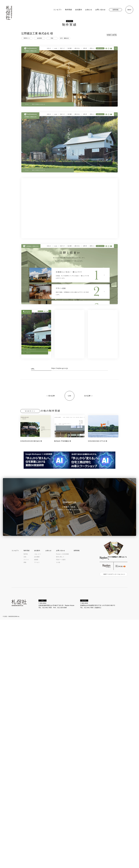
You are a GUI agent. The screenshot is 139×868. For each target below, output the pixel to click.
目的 (25, 557)
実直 (52, 38)
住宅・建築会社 (64, 38)
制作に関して (60, 557)
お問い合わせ (100, 10)
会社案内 (79, 10)
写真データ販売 (61, 560)
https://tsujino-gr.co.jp (60, 368)
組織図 (36, 560)
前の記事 (52, 396)
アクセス (37, 562)
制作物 (26, 554)
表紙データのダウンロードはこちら (114, 574)
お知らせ (89, 10)
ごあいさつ (38, 554)
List (69, 396)
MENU (129, 10)
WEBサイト (27, 38)
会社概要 (37, 557)
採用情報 (116, 10)
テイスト (26, 560)
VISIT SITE (112, 35)
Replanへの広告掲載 (62, 554)
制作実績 (69, 10)
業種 (25, 562)
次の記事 (87, 396)
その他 (58, 562)
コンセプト (58, 10)
